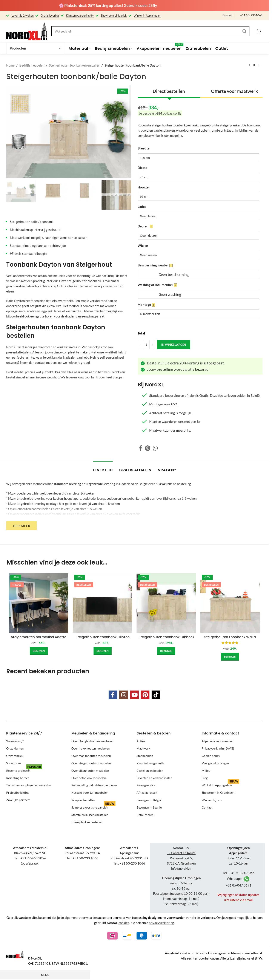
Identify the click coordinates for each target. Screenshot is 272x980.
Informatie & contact (220, 733)
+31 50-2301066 (251, 15)
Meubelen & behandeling (93, 733)
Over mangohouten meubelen (91, 756)
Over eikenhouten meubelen (90, 771)
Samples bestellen (83, 800)
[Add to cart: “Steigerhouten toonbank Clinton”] (103, 651)
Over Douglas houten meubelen (92, 741)
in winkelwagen (174, 344)
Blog (205, 778)
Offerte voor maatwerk (234, 91)
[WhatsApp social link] (155, 448)
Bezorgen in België (149, 800)
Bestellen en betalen (150, 771)
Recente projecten (24, 770)
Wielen (143, 246)
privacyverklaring (161, 923)
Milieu (206, 771)
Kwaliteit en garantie (150, 763)
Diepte (142, 168)
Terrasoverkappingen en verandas (29, 785)
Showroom (14, 763)
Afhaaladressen (147, 793)
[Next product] (260, 65)
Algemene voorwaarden (218, 741)
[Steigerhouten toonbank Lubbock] (166, 603)
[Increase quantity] (152, 345)
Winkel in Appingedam (221, 784)
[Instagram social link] (124, 695)
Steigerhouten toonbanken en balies (74, 65)
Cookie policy (211, 756)
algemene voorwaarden (81, 918)
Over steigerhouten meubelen (91, 763)
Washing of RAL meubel (157, 285)
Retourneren (145, 815)
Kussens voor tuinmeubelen (90, 793)
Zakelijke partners (18, 800)
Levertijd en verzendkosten (154, 778)
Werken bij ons (212, 800)
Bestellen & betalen (154, 733)
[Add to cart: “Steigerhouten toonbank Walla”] (230, 657)
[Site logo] (27, 31)
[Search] (150, 31)
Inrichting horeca (18, 778)
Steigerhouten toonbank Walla (230, 637)
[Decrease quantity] (140, 345)
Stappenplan (145, 756)
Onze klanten (15, 748)
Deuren (145, 226)
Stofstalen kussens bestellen (90, 815)
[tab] (103, 468)
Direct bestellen (169, 91)
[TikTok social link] (156, 695)
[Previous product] (250, 65)
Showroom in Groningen (218, 793)
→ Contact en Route (181, 853)
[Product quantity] (146, 345)
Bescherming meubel (155, 265)
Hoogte (143, 187)
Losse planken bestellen (87, 822)
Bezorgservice (146, 785)
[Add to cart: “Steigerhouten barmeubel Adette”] (39, 651)
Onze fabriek (15, 756)
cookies (124, 923)
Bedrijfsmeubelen (32, 65)
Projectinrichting (18, 793)
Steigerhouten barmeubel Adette (39, 637)
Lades (142, 207)
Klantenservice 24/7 (24, 733)
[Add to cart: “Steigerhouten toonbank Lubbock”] (166, 651)
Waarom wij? (15, 741)
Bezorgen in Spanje (149, 807)
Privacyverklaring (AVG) (218, 748)
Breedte (144, 148)
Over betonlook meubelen (89, 778)
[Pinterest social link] (148, 448)
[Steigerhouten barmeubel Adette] (39, 603)
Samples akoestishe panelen (93, 807)
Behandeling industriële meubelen (94, 785)
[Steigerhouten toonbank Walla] (230, 603)
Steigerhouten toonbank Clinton (103, 637)
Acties (141, 741)
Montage (146, 305)
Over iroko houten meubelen (91, 748)
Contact (227, 15)
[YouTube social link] (134, 695)
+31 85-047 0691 (239, 885)
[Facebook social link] (141, 448)
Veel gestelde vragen (215, 763)
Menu (45, 975)
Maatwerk (143, 748)
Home (10, 65)
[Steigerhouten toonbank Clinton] (102, 603)
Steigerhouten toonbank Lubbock (166, 637)
